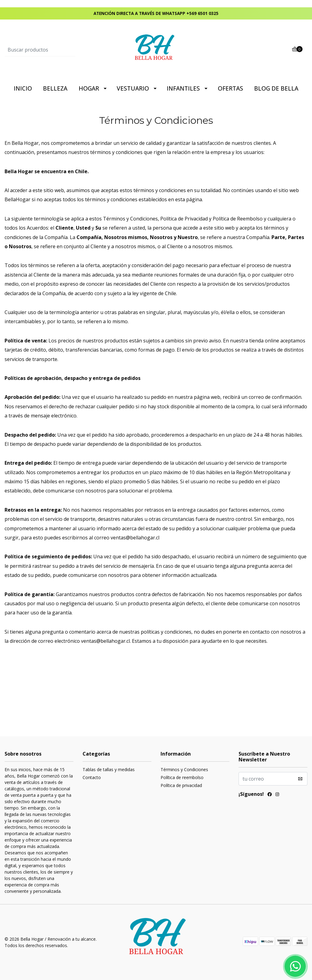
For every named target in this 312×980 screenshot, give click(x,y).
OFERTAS (230, 88)
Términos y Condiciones (184, 769)
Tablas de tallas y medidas (109, 769)
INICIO (23, 88)
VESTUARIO (133, 88)
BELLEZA (55, 88)
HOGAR (89, 88)
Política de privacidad (181, 785)
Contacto (92, 777)
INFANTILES (183, 88)
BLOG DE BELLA (276, 88)
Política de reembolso (182, 777)
